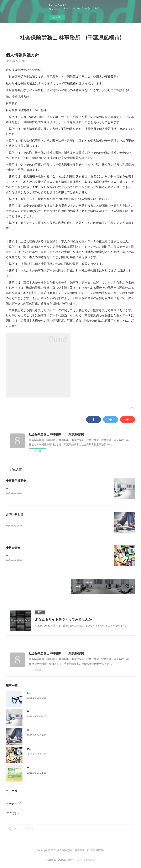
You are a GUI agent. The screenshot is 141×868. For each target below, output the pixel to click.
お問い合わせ (15, 515)
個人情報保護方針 (37, 693)
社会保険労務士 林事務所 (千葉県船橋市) (71, 37)
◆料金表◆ (13, 548)
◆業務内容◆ (34, 768)
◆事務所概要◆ (16, 481)
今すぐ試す (57, 17)
